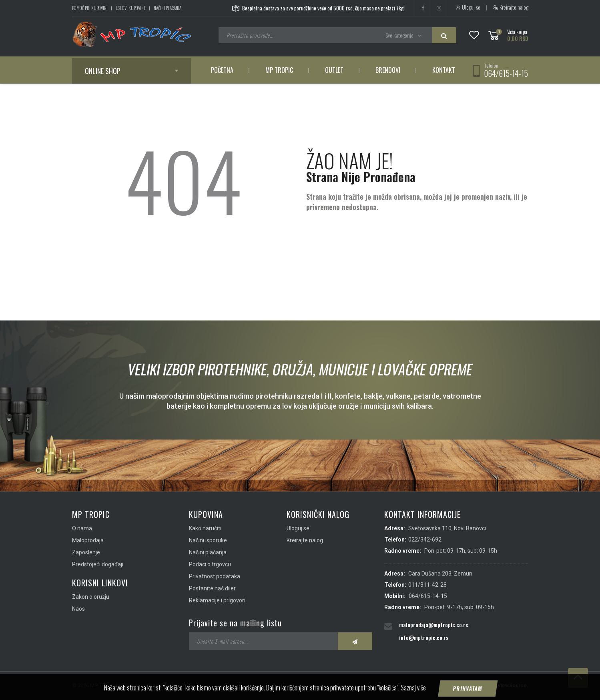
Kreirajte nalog (511, 7)
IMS (487, 685)
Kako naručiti (205, 528)
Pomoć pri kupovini (90, 8)
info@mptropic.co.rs (424, 637)
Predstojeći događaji (98, 564)
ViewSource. (513, 685)
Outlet (334, 70)
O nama (82, 528)
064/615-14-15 (506, 73)
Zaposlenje (86, 552)
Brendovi (388, 70)
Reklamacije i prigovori (217, 600)
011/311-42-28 (427, 585)
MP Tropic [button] (279, 70)
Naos (78, 609)
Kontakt (444, 70)
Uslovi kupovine (131, 8)
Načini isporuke (208, 540)
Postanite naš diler (212, 588)
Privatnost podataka (215, 576)
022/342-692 (425, 540)
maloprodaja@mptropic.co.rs (433, 625)
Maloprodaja (88, 540)
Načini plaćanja (168, 8)
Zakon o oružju (91, 597)
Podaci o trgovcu (210, 564)
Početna (222, 70)
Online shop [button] (103, 71)
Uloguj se (468, 7)
